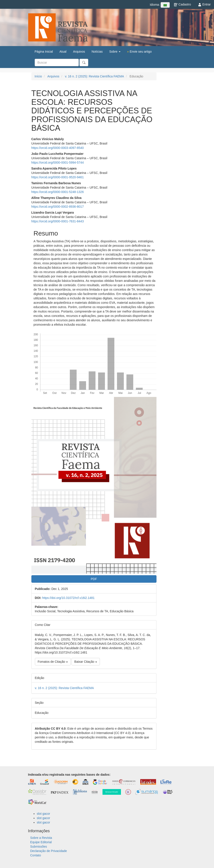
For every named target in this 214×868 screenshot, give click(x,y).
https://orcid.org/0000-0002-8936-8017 (58, 207)
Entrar (204, 4)
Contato (36, 855)
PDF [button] (94, 579)
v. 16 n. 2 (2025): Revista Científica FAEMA (94, 76)
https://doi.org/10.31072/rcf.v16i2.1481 (68, 598)
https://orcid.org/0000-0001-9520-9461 (58, 177)
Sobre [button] (115, 52)
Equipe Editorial (41, 842)
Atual (63, 52)
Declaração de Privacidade (49, 851)
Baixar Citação (86, 662)
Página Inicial (44, 52)
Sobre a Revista (41, 838)
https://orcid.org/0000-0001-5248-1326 (58, 192)
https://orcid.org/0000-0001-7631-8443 (58, 221)
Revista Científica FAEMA (58, 27)
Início (38, 76)
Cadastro (183, 4)
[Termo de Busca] (57, 63)
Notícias (97, 52)
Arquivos (79, 52)
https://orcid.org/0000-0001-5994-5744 (58, 163)
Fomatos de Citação (53, 662)
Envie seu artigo (139, 52)
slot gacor (44, 814)
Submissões (39, 847)
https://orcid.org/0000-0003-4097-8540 (58, 148)
